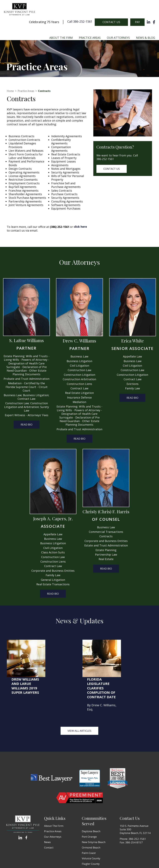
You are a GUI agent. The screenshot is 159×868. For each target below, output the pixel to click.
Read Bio (27, 424)
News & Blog (146, 38)
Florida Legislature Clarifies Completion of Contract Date (133, 651)
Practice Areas (90, 38)
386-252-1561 (105, 159)
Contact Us (111, 22)
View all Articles (79, 693)
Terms (87, 860)
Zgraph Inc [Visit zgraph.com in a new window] (114, 860)
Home (10, 91)
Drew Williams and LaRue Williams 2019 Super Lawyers (57, 649)
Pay (137, 22)
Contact (49, 810)
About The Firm (61, 38)
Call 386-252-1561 (80, 22)
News (47, 805)
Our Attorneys (118, 38)
